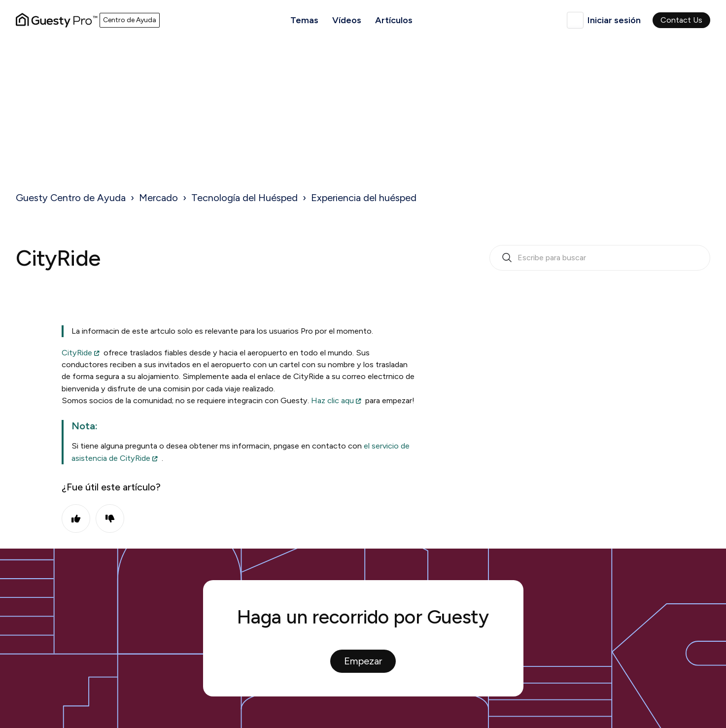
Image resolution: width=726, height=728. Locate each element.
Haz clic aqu (332, 400)
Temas (304, 20)
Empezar (363, 661)
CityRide (77, 353)
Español (575, 20)
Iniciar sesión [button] (614, 20)
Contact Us (681, 20)
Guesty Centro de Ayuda (71, 198)
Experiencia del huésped (364, 198)
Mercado (158, 198)
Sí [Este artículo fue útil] (76, 519)
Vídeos (347, 20)
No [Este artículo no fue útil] (110, 519)
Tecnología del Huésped (244, 198)
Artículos (394, 20)
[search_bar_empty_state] (600, 258)
